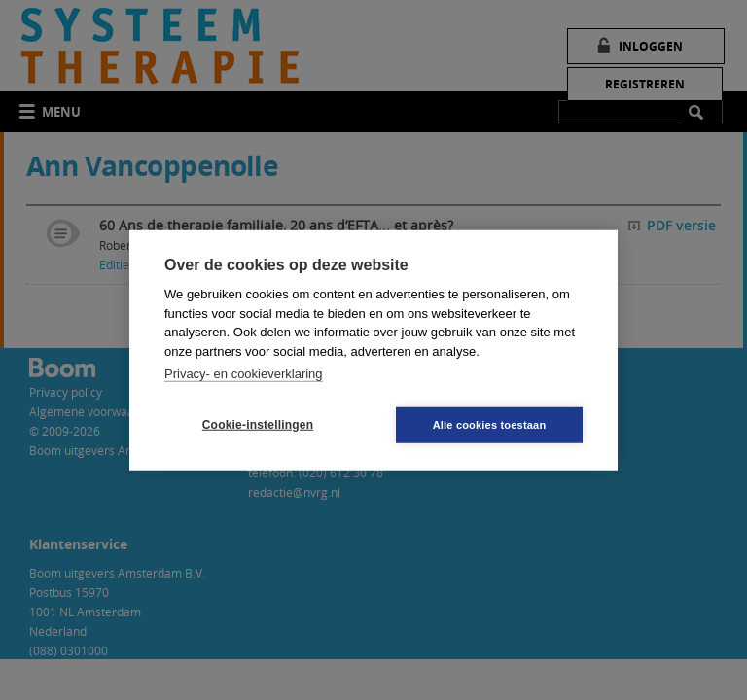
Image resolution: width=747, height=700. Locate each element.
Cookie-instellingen (258, 425)
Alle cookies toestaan (490, 424)
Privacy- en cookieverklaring (244, 374)
